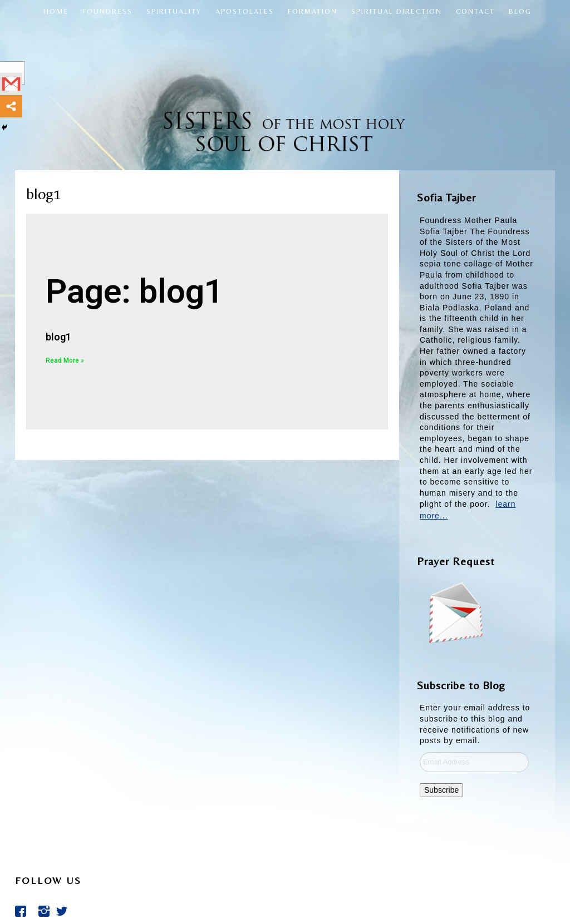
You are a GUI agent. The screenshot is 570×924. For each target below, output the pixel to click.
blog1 (58, 337)
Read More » (65, 360)
